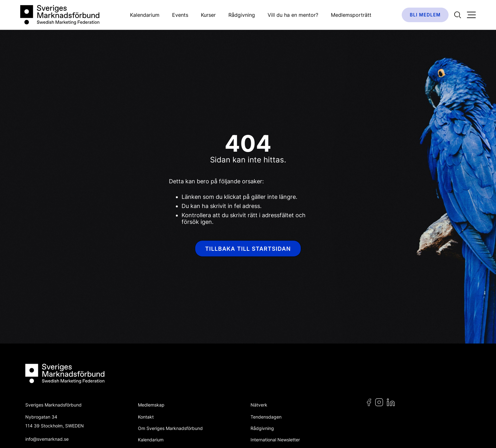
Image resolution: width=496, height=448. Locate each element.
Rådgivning (242, 15)
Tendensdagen (266, 417)
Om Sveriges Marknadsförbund (170, 428)
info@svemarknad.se (47, 439)
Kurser (208, 15)
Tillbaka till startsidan (248, 249)
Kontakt (146, 417)
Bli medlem (425, 15)
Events (180, 15)
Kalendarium (145, 15)
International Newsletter (275, 440)
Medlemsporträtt (351, 15)
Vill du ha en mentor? (293, 15)
